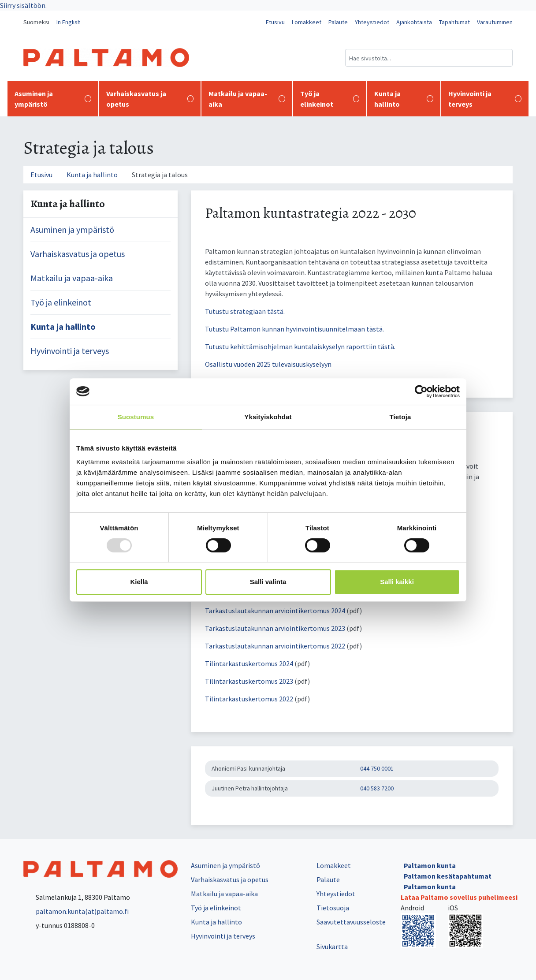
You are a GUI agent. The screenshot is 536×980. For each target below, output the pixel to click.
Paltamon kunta (430, 865)
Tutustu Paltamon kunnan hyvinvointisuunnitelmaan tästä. (294, 329)
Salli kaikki (397, 582)
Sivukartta (332, 946)
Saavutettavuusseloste (351, 922)
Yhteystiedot (372, 22)
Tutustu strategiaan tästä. (245, 311)
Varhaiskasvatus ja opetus (150, 99)
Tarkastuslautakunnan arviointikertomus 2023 (275, 628)
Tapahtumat (454, 22)
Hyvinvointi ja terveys (485, 99)
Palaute (338, 22)
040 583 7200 (377, 788)
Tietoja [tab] (400, 417)
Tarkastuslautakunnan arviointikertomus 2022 (276, 646)
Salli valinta (268, 582)
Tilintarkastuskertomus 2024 (249, 663)
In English (69, 22)
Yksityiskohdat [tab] (268, 417)
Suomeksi (36, 22)
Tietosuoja (333, 908)
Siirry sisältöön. (23, 5)
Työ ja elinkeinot (330, 99)
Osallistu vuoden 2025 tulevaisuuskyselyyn (268, 364)
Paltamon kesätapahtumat (448, 876)
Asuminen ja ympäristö (53, 99)
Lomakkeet (307, 22)
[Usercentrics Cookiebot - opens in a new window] (421, 391)
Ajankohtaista (414, 22)
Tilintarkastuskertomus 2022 (250, 699)
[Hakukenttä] (429, 58)
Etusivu (275, 22)
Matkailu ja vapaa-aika (247, 99)
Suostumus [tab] (136, 417)
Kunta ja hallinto (404, 99)
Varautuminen (495, 22)
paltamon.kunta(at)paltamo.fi (76, 911)
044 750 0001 (377, 768)
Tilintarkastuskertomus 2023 (249, 681)
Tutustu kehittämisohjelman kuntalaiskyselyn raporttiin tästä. (300, 347)
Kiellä (139, 582)
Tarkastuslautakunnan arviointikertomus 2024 (275, 611)
